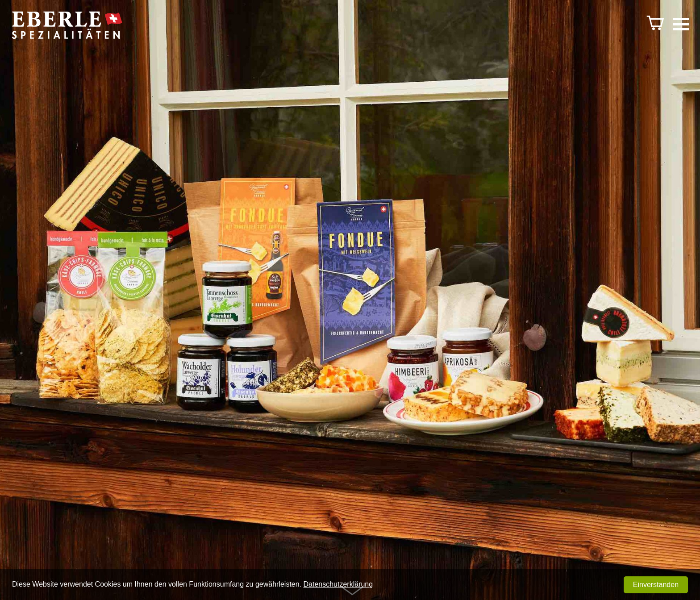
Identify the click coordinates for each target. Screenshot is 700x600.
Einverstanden (656, 585)
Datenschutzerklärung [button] (338, 584)
